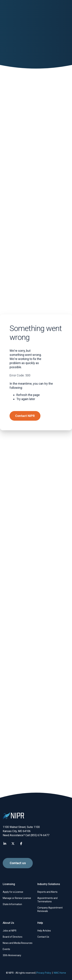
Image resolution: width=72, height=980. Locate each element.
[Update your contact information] (36, 456)
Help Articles (44, 931)
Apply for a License (13, 892)
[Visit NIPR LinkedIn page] (5, 844)
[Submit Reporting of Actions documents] (36, 240)
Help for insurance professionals (33, 84)
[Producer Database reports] (36, 582)
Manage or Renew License (17, 898)
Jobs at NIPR (10, 931)
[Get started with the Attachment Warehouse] (36, 348)
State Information (12, 904)
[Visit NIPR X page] (13, 844)
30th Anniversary (12, 955)
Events (6, 949)
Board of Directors (13, 937)
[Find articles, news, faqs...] (62, 10)
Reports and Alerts (47, 892)
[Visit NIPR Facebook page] (21, 844)
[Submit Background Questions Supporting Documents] (36, 402)
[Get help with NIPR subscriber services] (36, 540)
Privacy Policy (44, 973)
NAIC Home (60, 973)
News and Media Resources (18, 943)
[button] (10, 10)
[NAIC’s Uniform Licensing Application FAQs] (36, 498)
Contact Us (43, 937)
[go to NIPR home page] (24, 10)
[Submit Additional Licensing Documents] (36, 186)
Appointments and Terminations (47, 900)
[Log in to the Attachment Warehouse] (36, 294)
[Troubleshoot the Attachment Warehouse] (36, 133)
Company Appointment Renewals (50, 909)
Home (6, 84)
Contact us (18, 783)
